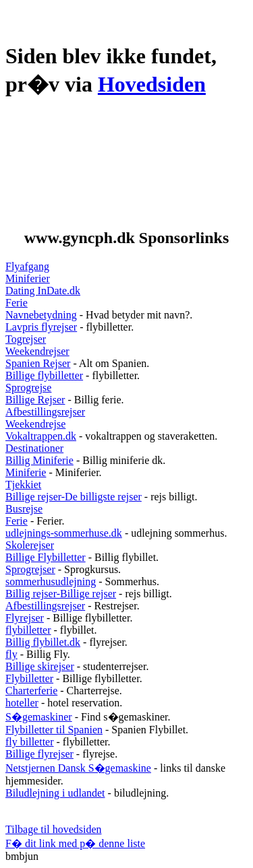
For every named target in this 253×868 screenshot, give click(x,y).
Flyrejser (25, 618)
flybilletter (28, 630)
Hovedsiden (152, 84)
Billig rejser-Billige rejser (61, 594)
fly (11, 654)
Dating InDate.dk (43, 291)
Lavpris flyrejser (41, 327)
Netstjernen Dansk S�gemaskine (78, 768)
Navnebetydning (41, 315)
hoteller (22, 703)
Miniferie (26, 472)
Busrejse (24, 509)
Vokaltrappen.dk (41, 436)
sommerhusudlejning (51, 581)
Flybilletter (29, 678)
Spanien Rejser (38, 363)
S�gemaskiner (39, 717)
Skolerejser (30, 545)
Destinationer (34, 448)
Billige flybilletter (44, 375)
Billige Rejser (35, 400)
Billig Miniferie (39, 460)
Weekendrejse (35, 424)
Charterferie (31, 691)
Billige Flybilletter (46, 557)
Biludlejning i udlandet (55, 793)
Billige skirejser (40, 666)
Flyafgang (27, 266)
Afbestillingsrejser (45, 412)
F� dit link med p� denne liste (75, 843)
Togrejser (26, 339)
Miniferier (28, 278)
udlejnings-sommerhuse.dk (64, 533)
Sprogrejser (30, 569)
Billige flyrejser (39, 754)
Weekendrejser (37, 351)
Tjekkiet (23, 485)
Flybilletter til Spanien (54, 730)
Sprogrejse (28, 388)
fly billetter (30, 742)
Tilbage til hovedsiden (54, 829)
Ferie (17, 303)
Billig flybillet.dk (43, 642)
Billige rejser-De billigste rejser (74, 497)
